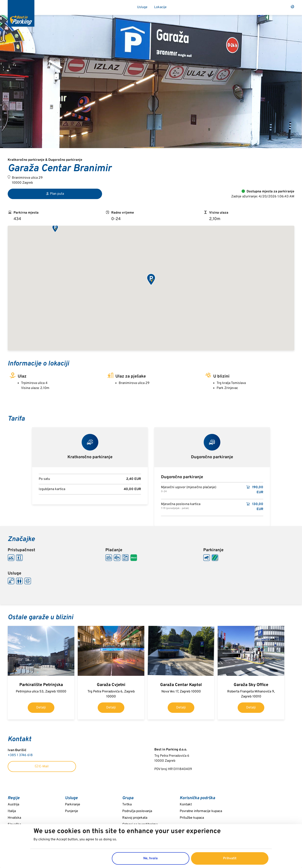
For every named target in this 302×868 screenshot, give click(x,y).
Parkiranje (73, 805)
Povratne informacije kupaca (201, 811)
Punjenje (72, 811)
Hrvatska (14, 818)
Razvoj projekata (135, 818)
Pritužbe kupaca (192, 818)
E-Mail (42, 766)
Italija (12, 811)
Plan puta (55, 194)
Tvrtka (127, 805)
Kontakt (186, 805)
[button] (55, 228)
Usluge (142, 7)
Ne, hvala (150, 858)
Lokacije (160, 7)
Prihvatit (230, 858)
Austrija (13, 805)
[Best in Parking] (21, 13)
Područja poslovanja (137, 811)
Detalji (41, 708)
